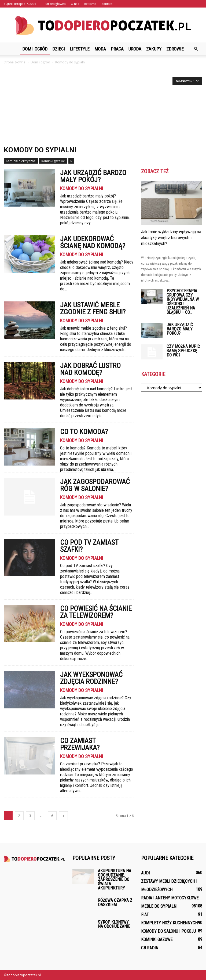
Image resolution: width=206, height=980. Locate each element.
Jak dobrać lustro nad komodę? (90, 369)
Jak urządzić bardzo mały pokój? (93, 176)
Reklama (90, 4)
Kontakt (107, 4)
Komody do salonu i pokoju (168, 931)
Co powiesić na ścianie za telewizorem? (96, 612)
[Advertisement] (103, 106)
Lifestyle (80, 49)
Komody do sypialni (82, 189)
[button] (196, 49)
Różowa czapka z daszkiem (115, 902)
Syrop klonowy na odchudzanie (114, 924)
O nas (75, 4)
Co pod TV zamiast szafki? (89, 546)
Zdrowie (175, 49)
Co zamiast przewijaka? (80, 744)
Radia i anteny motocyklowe (170, 898)
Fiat (145, 915)
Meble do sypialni (159, 906)
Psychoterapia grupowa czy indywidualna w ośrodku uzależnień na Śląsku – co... (183, 302)
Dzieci (59, 49)
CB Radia (150, 948)
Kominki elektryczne (21, 161)
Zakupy (154, 49)
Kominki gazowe (53, 161)
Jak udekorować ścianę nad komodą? (93, 242)
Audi (145, 873)
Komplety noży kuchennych (169, 923)
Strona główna (56, 4)
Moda (100, 49)
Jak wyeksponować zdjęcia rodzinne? (91, 678)
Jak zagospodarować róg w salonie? (95, 485)
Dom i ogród (35, 49)
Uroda (135, 49)
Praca (117, 49)
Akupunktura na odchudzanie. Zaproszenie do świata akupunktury (115, 879)
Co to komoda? (84, 432)
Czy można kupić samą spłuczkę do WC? (183, 351)
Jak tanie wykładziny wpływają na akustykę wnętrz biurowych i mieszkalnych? (171, 237)
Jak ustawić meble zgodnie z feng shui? (93, 308)
